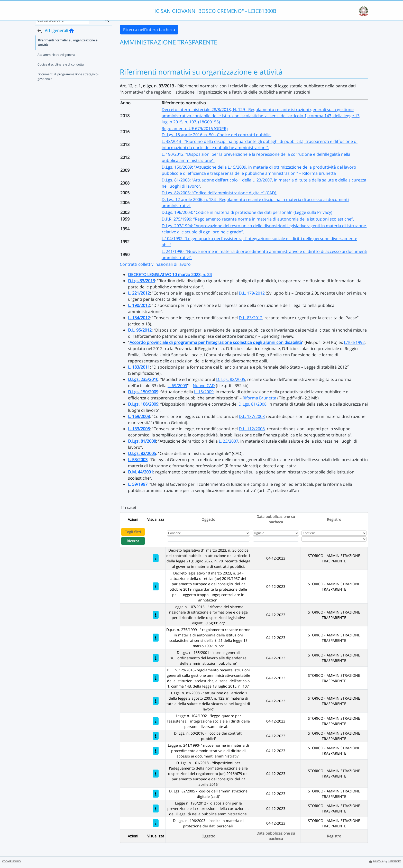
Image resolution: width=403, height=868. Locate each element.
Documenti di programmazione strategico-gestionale (68, 82)
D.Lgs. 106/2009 (143, 404)
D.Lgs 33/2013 (141, 281)
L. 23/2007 (228, 441)
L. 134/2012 (139, 318)
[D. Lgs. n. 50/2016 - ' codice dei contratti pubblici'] (156, 736)
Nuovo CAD (204, 386)
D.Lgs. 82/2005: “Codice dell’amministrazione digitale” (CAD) (219, 193)
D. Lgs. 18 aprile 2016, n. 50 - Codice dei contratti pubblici (217, 135)
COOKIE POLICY (12, 861)
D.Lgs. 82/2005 (142, 453)
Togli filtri (133, 532)
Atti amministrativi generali (57, 60)
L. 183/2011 (139, 367)
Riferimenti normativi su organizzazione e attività (68, 48)
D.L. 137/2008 (252, 416)
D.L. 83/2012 (251, 318)
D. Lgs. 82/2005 (231, 379)
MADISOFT (395, 861)
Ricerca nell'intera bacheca (149, 30)
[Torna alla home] (71, 36)
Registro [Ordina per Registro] (334, 519)
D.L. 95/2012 (140, 330)
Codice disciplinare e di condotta (61, 70)
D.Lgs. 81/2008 (253, 404)
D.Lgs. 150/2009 (143, 392)
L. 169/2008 (139, 416)
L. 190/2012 (139, 305)
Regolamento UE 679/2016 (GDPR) (195, 129)
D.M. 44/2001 (141, 472)
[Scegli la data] (276, 539)
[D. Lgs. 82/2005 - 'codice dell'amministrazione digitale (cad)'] (156, 794)
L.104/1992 (354, 342)
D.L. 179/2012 (252, 293)
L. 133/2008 (139, 429)
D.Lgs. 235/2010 (143, 379)
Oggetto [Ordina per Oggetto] (208, 519)
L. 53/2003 (138, 460)
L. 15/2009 (204, 392)
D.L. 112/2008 (252, 429)
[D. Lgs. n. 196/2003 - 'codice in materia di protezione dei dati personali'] (156, 823)
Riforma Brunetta (259, 398)
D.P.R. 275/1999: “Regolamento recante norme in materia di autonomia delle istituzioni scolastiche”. (258, 219)
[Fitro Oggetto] (208, 539)
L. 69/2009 (177, 386)
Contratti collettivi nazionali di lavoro (155, 264)
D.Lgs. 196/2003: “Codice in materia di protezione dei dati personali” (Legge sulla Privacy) (247, 212)
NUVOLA (376, 861)
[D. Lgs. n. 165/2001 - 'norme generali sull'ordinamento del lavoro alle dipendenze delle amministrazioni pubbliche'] (156, 658)
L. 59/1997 (138, 484)
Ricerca (133, 541)
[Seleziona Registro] (334, 539)
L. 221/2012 (139, 293)
